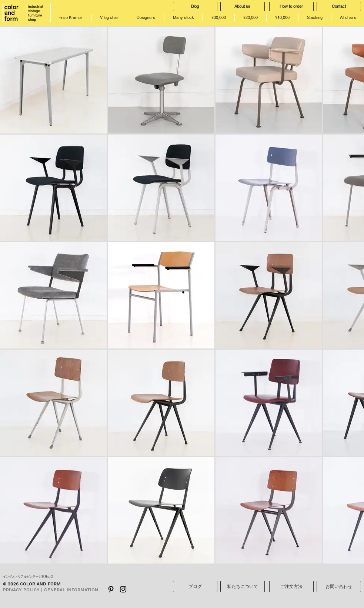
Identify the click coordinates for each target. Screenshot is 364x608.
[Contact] (339, 6)
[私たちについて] (243, 586)
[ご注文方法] (291, 586)
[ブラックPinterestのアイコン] (111, 589)
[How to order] (291, 6)
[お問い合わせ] (339, 586)
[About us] (243, 6)
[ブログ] (195, 586)
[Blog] (195, 6)
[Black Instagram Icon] (123, 589)
